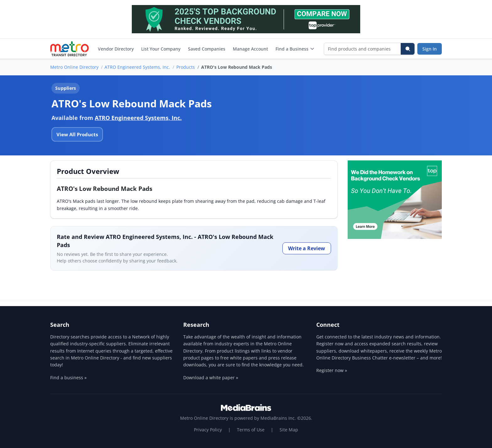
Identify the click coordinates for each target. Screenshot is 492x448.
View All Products (77, 134)
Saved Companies (207, 49)
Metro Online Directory (74, 67)
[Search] (408, 49)
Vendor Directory (116, 49)
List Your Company (161, 49)
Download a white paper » (211, 378)
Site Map (289, 430)
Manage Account (250, 49)
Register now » (332, 370)
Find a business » (68, 378)
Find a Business (295, 49)
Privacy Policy (208, 430)
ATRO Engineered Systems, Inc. (137, 67)
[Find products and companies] (363, 49)
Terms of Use (251, 430)
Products (186, 67)
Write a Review (307, 248)
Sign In (430, 49)
